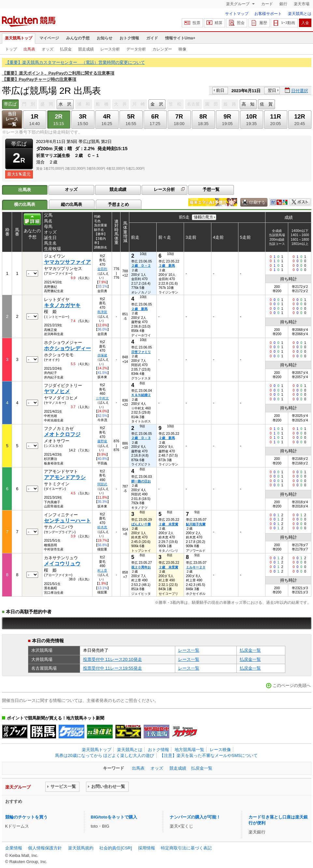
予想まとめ (118, 204)
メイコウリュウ (62, 564)
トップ (11, 49)
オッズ (48, 49)
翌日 (272, 90)
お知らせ (105, 38)
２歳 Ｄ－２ (141, 266)
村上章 (102, 570)
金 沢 (157, 104)
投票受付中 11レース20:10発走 (113, 659)
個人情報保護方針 (45, 848)
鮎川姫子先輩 (196, 524)
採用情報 (147, 848)
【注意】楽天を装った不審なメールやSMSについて (209, 755)
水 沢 (65, 104)
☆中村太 (102, 398)
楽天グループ (238, 4)
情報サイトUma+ (180, 38)
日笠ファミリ (141, 352)
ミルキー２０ (196, 567)
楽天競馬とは (300, 14)
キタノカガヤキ (62, 305)
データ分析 (136, 49)
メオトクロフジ (62, 434)
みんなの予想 (78, 38)
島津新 (102, 312)
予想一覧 (211, 189)
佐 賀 (266, 104)
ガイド (152, 38)
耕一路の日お (141, 481)
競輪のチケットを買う (26, 817)
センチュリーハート (67, 521)
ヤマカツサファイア (67, 262)
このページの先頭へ (292, 685)
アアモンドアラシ (65, 477)
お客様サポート (268, 14)
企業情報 (14, 848)
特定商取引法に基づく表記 (186, 848)
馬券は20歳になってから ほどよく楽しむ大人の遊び (105, 755)
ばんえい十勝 (141, 524)
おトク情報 (129, 38)
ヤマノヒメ (57, 391)
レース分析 (110, 49)
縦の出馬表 (71, 204)
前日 (220, 90)
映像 (182, 49)
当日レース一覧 (12, 119)
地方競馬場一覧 (189, 750)
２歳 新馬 (167, 266)
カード (267, 4)
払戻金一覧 (250, 650)
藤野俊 (102, 441)
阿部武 (102, 484)
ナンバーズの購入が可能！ (195, 817)
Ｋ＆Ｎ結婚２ (141, 395)
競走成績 (86, 49)
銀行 (283, 4)
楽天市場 (302, 4)
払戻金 (66, 49)
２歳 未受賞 (168, 524)
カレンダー (162, 49)
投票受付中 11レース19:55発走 (113, 668)
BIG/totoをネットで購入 (114, 817)
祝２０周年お (141, 567)
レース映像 (220, 750)
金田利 (102, 269)
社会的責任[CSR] (116, 848)
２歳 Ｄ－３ (141, 438)
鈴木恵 (102, 527)
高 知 (248, 104)
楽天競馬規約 (81, 848)
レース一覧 (189, 650)
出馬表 (29, 49)
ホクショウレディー (67, 348)
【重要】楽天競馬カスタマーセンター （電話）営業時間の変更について (75, 62)
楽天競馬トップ (19, 38)
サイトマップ (237, 14)
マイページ (49, 38)
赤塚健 (102, 355)
